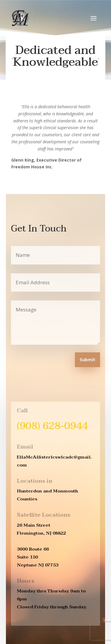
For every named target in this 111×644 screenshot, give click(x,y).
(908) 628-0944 (52, 426)
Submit (87, 360)
